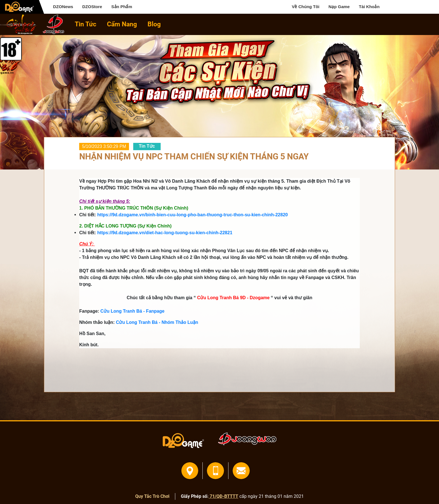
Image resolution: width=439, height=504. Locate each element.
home (19, 24)
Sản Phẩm (122, 7)
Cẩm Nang (122, 24)
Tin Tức (86, 24)
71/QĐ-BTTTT (223, 496)
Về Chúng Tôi (305, 7)
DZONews (63, 7)
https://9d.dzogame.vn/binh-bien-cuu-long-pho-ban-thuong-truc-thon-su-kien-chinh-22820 (192, 215)
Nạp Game (339, 7)
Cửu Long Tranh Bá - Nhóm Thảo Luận (157, 322)
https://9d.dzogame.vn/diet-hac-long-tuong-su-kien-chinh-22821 (165, 233)
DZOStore (92, 7)
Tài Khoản (369, 7)
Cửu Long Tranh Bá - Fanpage (133, 311)
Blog (154, 24)
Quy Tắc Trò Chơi (152, 496)
